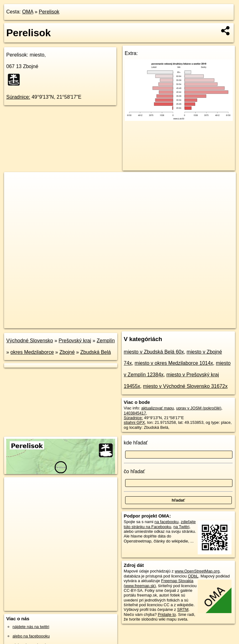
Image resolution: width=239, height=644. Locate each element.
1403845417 (135, 413)
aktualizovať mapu (158, 408)
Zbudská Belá (96, 352)
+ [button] (15, 183)
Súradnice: (18, 97)
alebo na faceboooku (31, 636)
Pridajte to (167, 614)
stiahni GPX (135, 422)
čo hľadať (135, 471)
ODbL (193, 576)
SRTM (183, 609)
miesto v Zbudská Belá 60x (154, 352)
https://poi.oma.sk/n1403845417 (208, 323)
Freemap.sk (160, 323)
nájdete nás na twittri (31, 627)
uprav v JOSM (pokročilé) (199, 408)
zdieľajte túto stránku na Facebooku (160, 524)
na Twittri (181, 527)
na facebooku (167, 522)
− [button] (15, 192)
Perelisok (49, 12)
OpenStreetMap (128, 323)
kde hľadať (136, 443)
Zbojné (67, 352)
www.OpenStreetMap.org (197, 571)
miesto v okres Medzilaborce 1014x (174, 363)
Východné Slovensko (30, 341)
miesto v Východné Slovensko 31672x (185, 386)
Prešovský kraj (75, 341)
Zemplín (106, 341)
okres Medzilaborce (32, 352)
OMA (28, 12)
